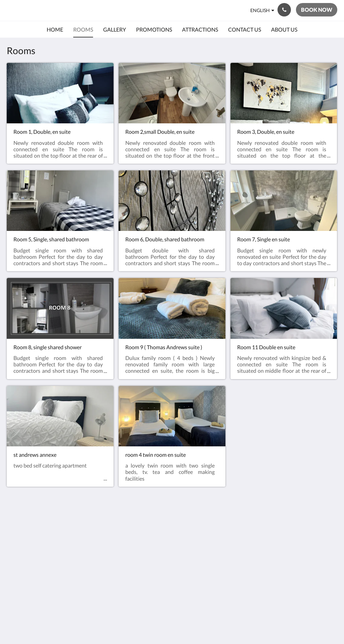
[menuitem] (55, 30)
